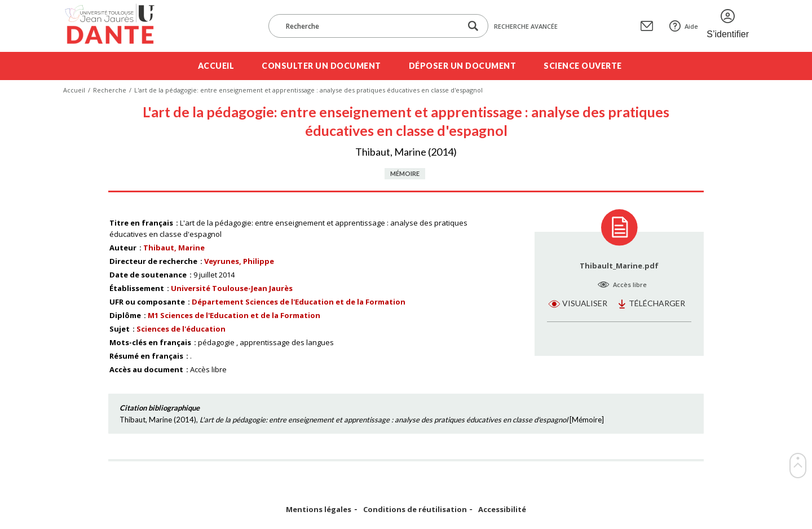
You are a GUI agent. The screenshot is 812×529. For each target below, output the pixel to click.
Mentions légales (319, 510)
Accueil (216, 66)
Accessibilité (502, 510)
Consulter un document (321, 66)
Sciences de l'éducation (181, 329)
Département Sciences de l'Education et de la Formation (299, 302)
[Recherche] (370, 26)
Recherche (110, 90)
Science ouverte (583, 66)
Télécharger (657, 303)
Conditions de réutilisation (415, 510)
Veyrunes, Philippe (239, 261)
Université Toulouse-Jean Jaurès (232, 288)
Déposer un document (463, 66)
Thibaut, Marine (174, 248)
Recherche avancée (526, 26)
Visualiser (585, 303)
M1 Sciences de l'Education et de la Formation (234, 315)
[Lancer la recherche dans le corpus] (473, 26)
